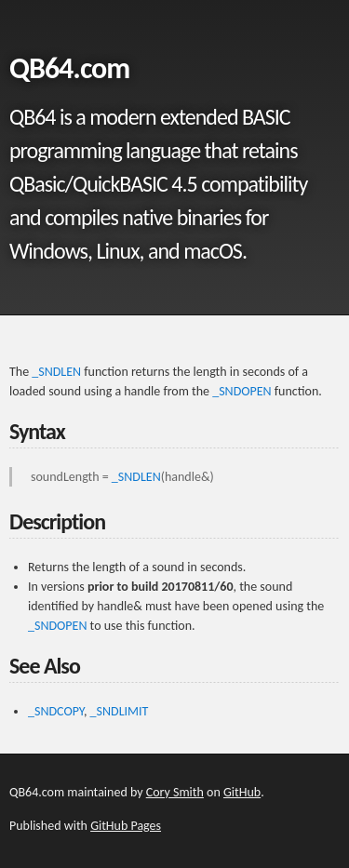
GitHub (242, 792)
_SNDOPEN (242, 391)
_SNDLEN (56, 372)
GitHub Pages (126, 826)
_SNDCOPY (56, 711)
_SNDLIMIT (120, 711)
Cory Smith (175, 792)
